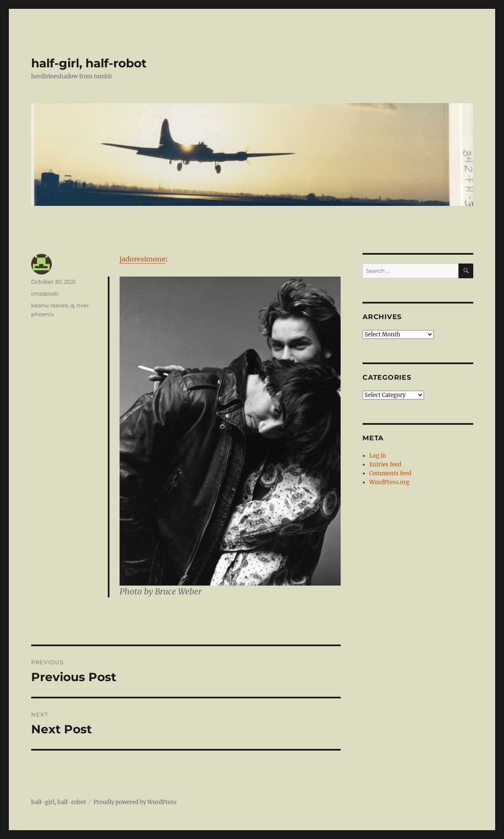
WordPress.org (389, 482)
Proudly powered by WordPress (135, 802)
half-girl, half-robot (89, 63)
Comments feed (390, 473)
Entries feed (385, 465)
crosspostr (45, 293)
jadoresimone (143, 259)
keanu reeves (49, 305)
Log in (378, 456)
